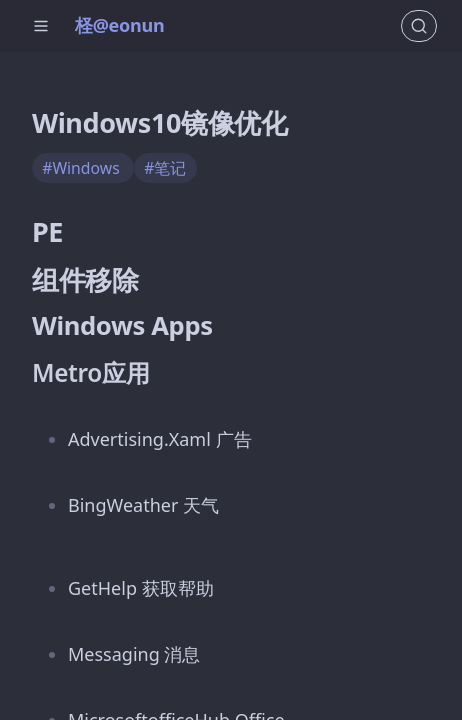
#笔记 (165, 168)
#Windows (83, 168)
